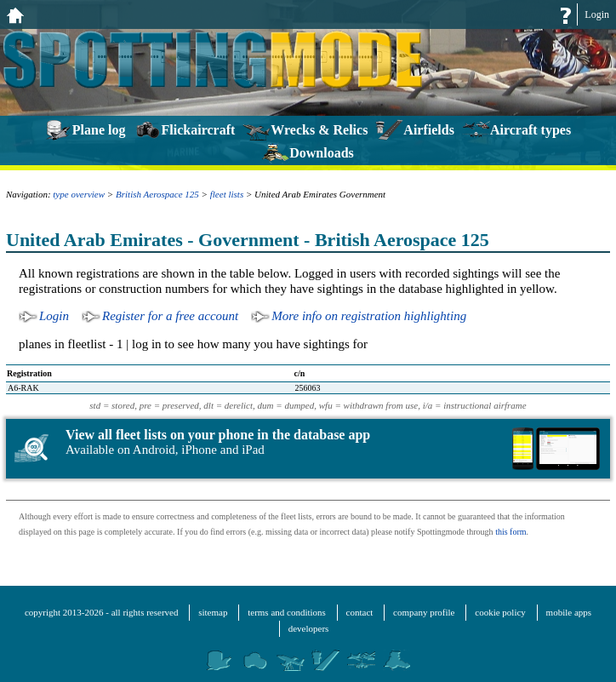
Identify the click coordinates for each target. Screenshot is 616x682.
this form (510, 532)
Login (597, 14)
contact (360, 612)
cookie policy (500, 612)
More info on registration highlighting (369, 316)
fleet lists (227, 194)
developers (309, 628)
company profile (424, 612)
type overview (79, 194)
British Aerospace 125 (157, 194)
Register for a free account (170, 316)
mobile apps (569, 612)
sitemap (213, 612)
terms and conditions (287, 612)
